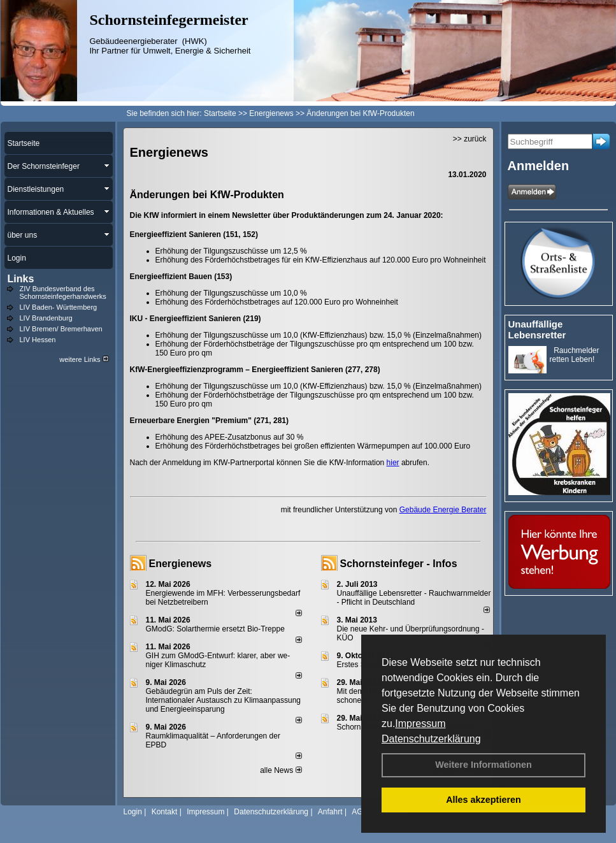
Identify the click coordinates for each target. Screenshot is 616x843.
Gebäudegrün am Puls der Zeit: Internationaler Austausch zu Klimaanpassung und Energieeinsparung (224, 700)
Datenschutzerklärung (431, 739)
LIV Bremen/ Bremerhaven (61, 329)
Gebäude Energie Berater (443, 510)
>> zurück (470, 139)
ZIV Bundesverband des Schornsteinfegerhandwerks (63, 292)
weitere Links (84, 359)
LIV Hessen (38, 340)
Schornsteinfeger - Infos (399, 564)
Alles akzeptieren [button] (483, 800)
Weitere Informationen (483, 765)
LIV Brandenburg (46, 318)
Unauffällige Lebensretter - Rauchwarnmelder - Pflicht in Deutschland (414, 598)
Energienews (181, 564)
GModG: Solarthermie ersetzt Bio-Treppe (215, 629)
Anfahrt (330, 812)
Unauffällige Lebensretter (537, 329)
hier (393, 463)
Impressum (420, 724)
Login (133, 812)
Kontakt (165, 812)
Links (21, 279)
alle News (281, 770)
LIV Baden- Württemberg (59, 307)
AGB (360, 812)
